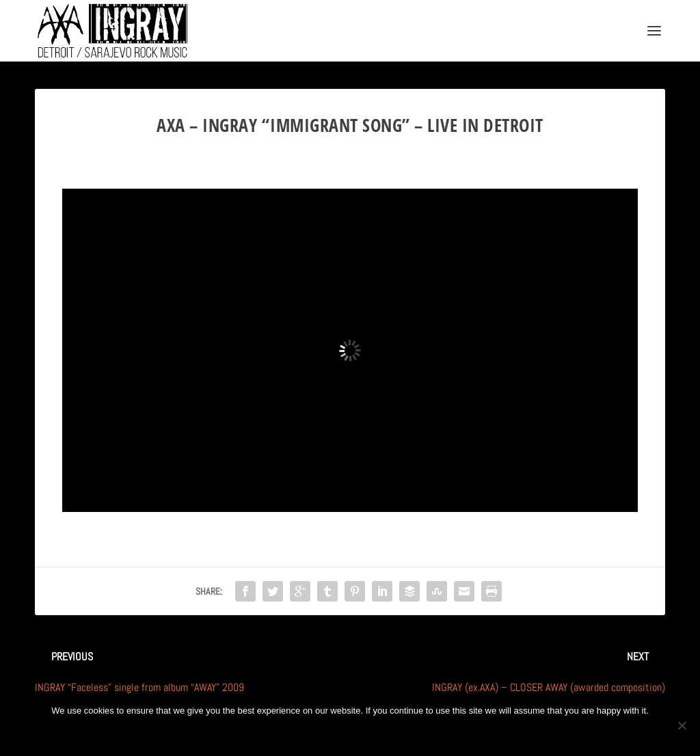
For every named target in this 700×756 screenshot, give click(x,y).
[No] (682, 725)
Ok (305, 734)
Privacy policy (372, 734)
